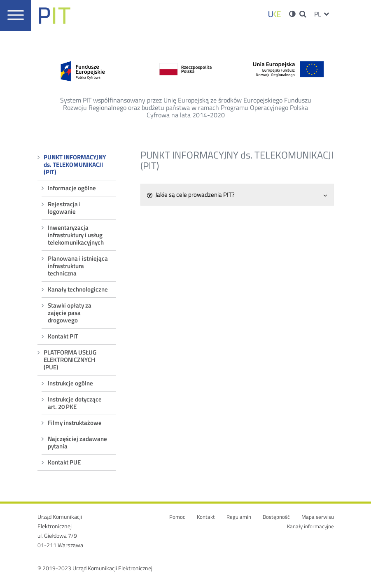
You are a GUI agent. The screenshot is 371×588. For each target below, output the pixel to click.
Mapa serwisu (318, 517)
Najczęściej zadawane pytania (77, 442)
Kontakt (206, 517)
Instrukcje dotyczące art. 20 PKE (75, 403)
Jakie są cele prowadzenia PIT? (237, 195)
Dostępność (276, 517)
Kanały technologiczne (78, 289)
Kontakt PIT (63, 336)
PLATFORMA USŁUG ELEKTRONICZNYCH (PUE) (70, 360)
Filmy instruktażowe (75, 423)
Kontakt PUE (64, 462)
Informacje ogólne (72, 188)
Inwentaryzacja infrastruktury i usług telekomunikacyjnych (76, 235)
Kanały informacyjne (310, 526)
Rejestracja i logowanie (64, 208)
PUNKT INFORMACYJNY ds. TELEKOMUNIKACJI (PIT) (75, 164)
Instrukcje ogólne (70, 383)
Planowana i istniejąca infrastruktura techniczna (78, 266)
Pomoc (177, 517)
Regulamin (239, 517)
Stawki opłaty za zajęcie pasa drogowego (70, 313)
